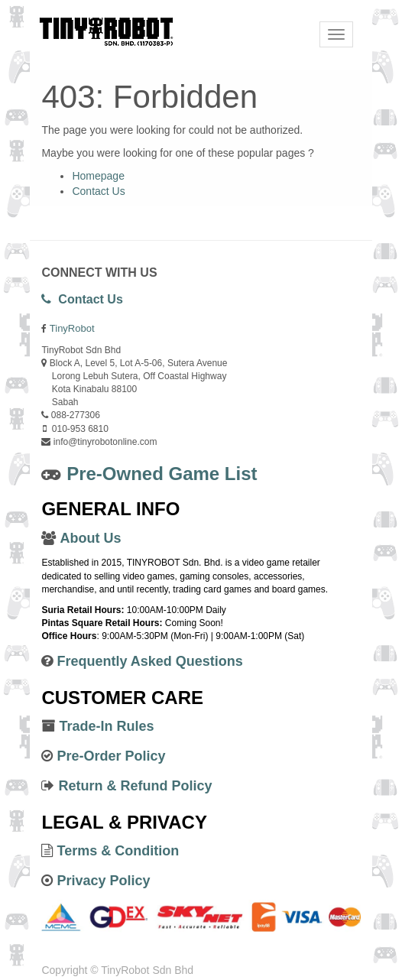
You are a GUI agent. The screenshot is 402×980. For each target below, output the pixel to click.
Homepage (98, 176)
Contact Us (98, 191)
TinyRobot (72, 328)
